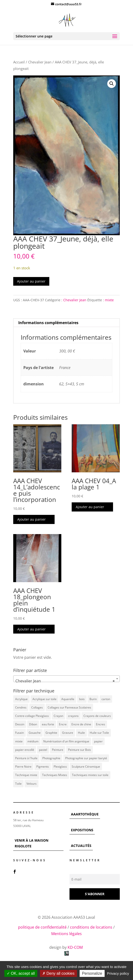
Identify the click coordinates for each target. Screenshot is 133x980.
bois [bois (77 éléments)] (82, 699)
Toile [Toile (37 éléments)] (18, 784)
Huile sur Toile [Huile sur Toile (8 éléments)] (99, 733)
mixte (109, 300)
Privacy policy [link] (118, 973)
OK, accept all (21, 973)
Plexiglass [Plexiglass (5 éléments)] (60, 767)
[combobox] (66, 679)
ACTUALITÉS (81, 846)
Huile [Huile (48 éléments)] (81, 733)
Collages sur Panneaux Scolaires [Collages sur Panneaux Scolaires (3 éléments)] (69, 707)
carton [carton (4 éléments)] (106, 699)
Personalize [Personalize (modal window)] (92, 973)
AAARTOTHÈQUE (85, 814)
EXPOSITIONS (82, 830)
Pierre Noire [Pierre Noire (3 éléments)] (23, 767)
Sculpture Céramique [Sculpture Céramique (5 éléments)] (86, 767)
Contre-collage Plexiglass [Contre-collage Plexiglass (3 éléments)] (32, 716)
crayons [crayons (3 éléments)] (73, 716)
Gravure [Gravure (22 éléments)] (68, 733)
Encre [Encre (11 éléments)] (63, 724)
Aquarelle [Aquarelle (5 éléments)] (68, 699)
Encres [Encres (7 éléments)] (101, 724)
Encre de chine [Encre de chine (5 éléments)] (81, 724)
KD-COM (76, 947)
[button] (112, 84)
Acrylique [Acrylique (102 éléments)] (21, 699)
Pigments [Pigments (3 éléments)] (43, 767)
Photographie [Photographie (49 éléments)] (51, 758)
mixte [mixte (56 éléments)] (19, 741)
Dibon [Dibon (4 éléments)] (33, 724)
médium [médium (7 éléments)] (33, 741)
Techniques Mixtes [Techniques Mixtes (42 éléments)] (55, 775)
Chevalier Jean (40, 62)
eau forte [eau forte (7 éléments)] (48, 724)
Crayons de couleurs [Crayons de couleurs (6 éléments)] (97, 716)
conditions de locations (91, 927)
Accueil (19, 62)
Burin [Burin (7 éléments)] (93, 699)
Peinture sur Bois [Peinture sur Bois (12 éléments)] (79, 750)
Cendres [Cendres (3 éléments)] (21, 707)
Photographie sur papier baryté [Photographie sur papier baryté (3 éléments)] (86, 758)
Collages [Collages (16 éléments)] (37, 707)
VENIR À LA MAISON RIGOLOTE (32, 843)
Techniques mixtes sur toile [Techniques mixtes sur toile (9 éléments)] (90, 775)
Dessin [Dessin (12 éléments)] (20, 724)
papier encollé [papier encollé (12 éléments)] (25, 750)
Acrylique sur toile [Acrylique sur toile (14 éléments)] (44, 699)
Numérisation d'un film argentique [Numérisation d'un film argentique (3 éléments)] (66, 741)
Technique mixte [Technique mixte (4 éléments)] (26, 775)
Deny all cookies (58, 973)
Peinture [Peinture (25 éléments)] (58, 750)
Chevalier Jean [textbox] (65, 681)
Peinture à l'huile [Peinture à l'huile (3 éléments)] (26, 758)
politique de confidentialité (42, 927)
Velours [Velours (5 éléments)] (32, 784)
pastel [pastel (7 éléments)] (43, 750)
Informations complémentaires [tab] (48, 323)
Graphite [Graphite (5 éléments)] (51, 733)
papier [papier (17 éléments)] (98, 741)
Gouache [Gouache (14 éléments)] (35, 733)
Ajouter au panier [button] (32, 519)
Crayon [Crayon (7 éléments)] (58, 716)
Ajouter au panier (31, 281)
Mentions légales (66, 934)
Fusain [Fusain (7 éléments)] (19, 733)
